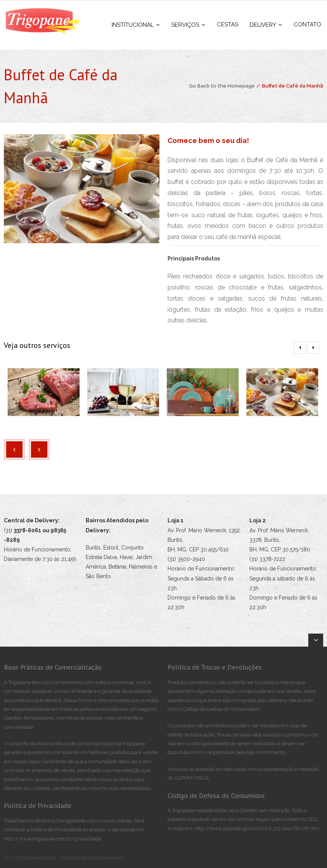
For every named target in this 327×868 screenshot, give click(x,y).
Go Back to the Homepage (222, 86)
